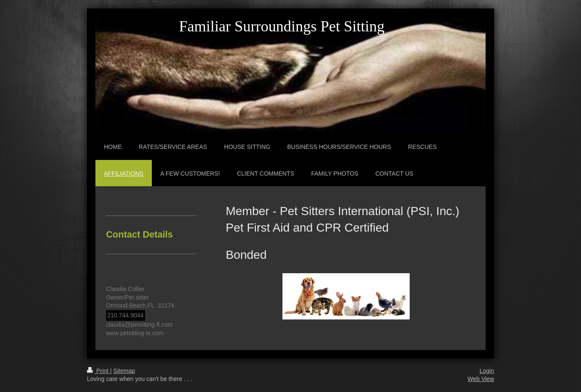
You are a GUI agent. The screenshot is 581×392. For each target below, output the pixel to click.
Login (487, 371)
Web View (481, 379)
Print (99, 371)
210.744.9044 (126, 315)
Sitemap (124, 371)
